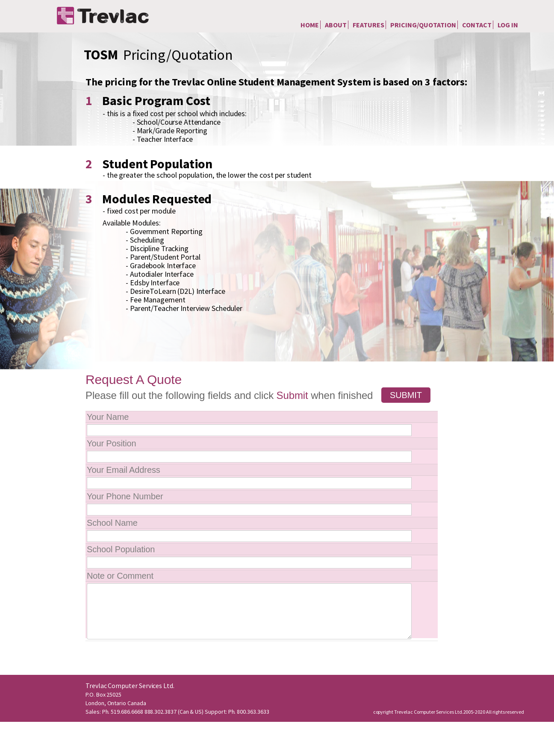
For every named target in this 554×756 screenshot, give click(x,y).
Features (368, 25)
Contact (477, 25)
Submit (406, 395)
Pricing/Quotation (423, 25)
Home (310, 25)
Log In (508, 25)
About (336, 25)
